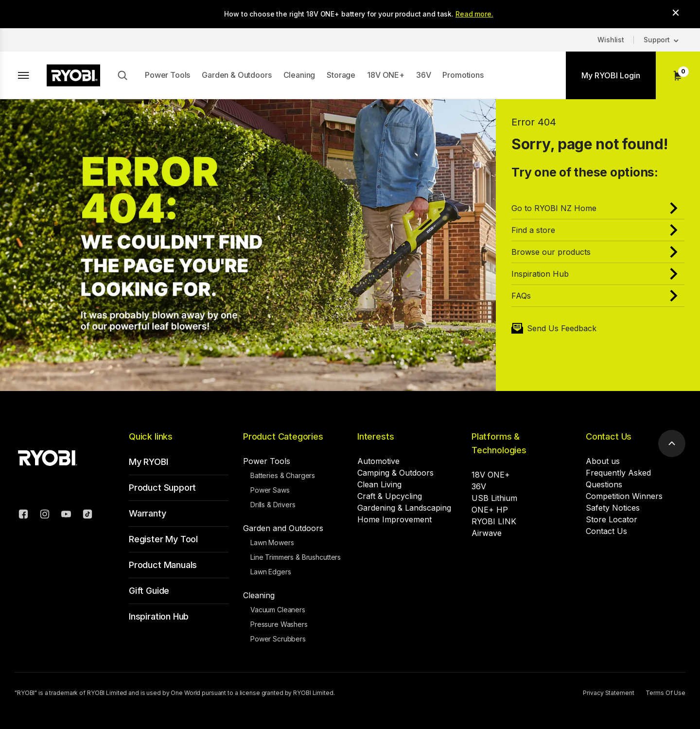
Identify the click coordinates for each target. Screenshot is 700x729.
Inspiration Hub (159, 616)
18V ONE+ (386, 75)
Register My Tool (163, 539)
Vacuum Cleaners (278, 610)
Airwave (487, 533)
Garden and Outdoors (283, 528)
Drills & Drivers (273, 505)
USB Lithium (494, 498)
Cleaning (299, 75)
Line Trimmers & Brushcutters (296, 557)
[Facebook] (23, 516)
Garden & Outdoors (236, 75)
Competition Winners (624, 496)
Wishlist (611, 40)
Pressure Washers (279, 624)
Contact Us (609, 436)
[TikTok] (87, 516)
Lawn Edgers (271, 572)
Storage (341, 75)
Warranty (148, 513)
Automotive (378, 461)
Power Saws (270, 490)
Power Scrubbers (278, 639)
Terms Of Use (665, 693)
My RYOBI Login (611, 75)
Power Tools (167, 75)
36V (424, 75)
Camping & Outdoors (395, 473)
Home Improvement (394, 519)
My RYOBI (149, 462)
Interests (376, 436)
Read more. (474, 14)
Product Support (162, 488)
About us (603, 461)
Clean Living (379, 484)
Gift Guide (149, 591)
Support (657, 40)
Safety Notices (613, 508)
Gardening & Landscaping (404, 508)
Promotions (463, 75)
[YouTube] (66, 516)
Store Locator (612, 519)
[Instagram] (45, 516)
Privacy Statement (608, 693)
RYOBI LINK (494, 521)
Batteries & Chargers (283, 475)
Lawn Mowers (272, 542)
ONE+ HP (490, 510)
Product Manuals (163, 565)
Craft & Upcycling (390, 496)
